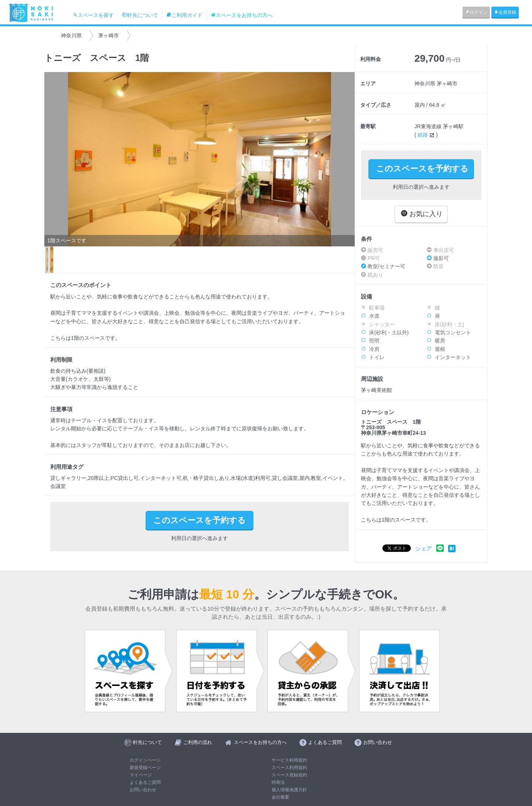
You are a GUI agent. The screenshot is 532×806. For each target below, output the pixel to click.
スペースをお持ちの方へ (242, 15)
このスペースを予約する (422, 169)
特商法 (278, 782)
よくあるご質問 (145, 782)
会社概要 (280, 797)
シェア (424, 548)
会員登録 (505, 12)
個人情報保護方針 (289, 790)
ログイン (476, 12)
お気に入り (422, 214)
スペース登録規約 (289, 775)
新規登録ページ (145, 768)
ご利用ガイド (184, 15)
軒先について (140, 15)
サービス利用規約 (289, 760)
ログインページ (145, 760)
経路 (427, 135)
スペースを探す (93, 15)
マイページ (141, 775)
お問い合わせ (143, 790)
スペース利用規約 (289, 768)
